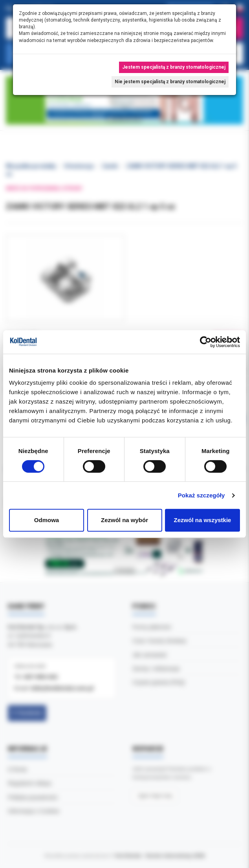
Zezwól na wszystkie (203, 520)
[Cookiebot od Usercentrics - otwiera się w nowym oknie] (206, 342)
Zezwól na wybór (124, 520)
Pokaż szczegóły (201, 495)
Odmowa (47, 520)
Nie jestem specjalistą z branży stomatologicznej (170, 82)
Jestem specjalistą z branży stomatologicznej (174, 67)
